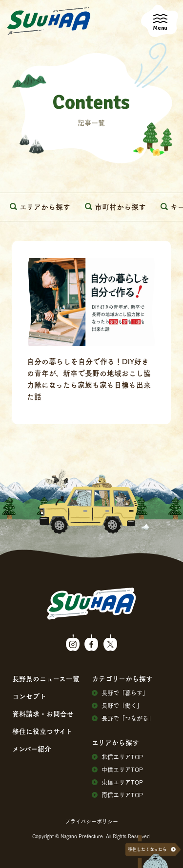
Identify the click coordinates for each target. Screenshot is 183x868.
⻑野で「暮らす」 (120, 693)
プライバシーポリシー (91, 821)
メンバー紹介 (32, 749)
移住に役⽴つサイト (42, 731)
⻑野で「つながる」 (123, 718)
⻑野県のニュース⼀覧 (46, 678)
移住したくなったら (147, 849)
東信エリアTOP (117, 782)
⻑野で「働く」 (117, 706)
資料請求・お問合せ (43, 713)
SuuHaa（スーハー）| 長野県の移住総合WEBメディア (49, 21)
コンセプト (29, 696)
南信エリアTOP (117, 795)
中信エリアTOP (117, 769)
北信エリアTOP (117, 757)
